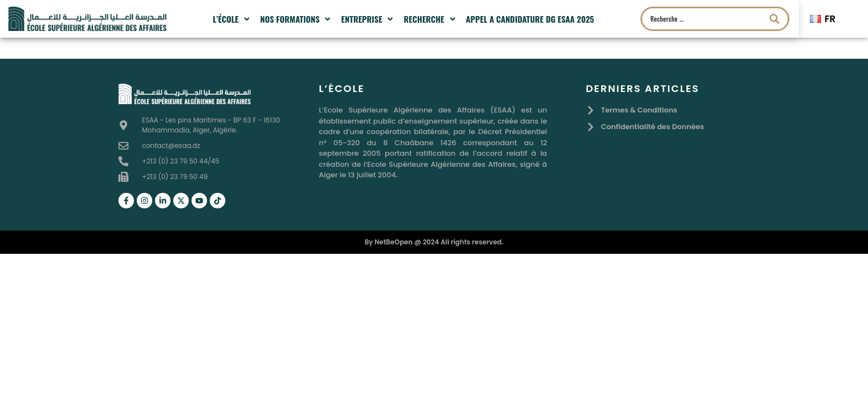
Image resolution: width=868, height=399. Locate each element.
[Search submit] (774, 19)
